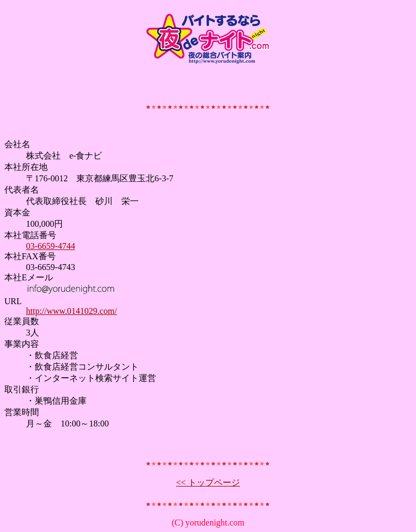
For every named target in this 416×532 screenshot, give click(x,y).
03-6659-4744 (51, 246)
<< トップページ (208, 482)
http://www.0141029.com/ (71, 311)
